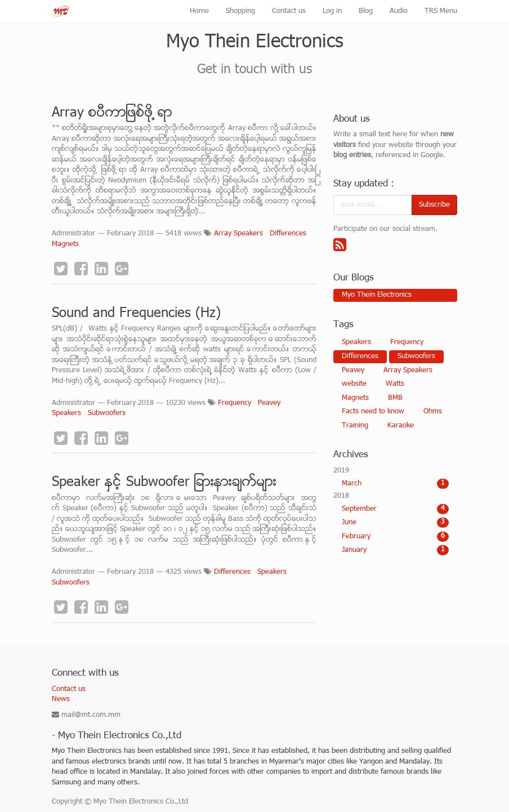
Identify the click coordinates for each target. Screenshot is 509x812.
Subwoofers (107, 413)
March (395, 484)
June (395, 523)
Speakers (66, 413)
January (395, 550)
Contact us (69, 689)
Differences (288, 234)
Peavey (269, 403)
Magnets (65, 244)
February (395, 537)
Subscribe (434, 205)
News (61, 699)
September (395, 509)
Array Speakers (238, 234)
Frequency (235, 403)
